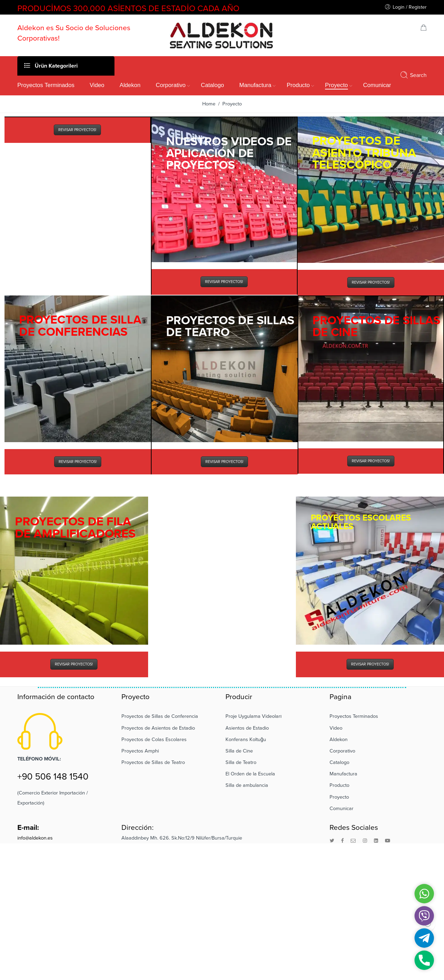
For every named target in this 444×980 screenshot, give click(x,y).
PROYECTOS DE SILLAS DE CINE (376, 326)
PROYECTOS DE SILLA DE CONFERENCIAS (80, 326)
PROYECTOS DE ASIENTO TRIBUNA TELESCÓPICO (364, 153)
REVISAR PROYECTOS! (77, 130)
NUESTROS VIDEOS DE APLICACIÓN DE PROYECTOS (229, 153)
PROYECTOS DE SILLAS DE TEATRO (230, 326)
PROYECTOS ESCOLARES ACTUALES (361, 522)
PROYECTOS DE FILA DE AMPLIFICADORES (75, 528)
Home (209, 104)
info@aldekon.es (35, 838)
